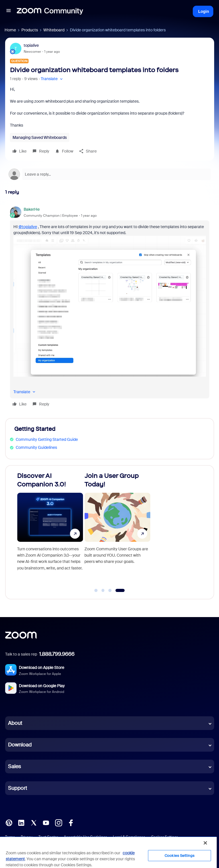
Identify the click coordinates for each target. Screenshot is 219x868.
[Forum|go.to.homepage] (50, 11)
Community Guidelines (36, 447)
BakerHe (32, 209)
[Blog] (9, 822)
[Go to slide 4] (120, 591)
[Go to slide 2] (103, 591)
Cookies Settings (180, 856)
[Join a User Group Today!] (117, 530)
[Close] (205, 843)
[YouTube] (46, 822)
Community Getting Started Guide (47, 439)
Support (18, 788)
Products (30, 30)
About (15, 723)
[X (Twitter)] (34, 822)
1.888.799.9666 (57, 654)
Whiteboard (54, 30)
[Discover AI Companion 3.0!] (50, 530)
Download (20, 745)
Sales (14, 766)
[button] (9, 11)
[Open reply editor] (110, 174)
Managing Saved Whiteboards (40, 137)
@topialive (28, 227)
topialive (31, 45)
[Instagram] (58, 822)
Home (10, 30)
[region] (108, 852)
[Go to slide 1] (96, 591)
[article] (110, 308)
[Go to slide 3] (110, 591)
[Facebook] (71, 822)
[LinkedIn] (21, 822)
